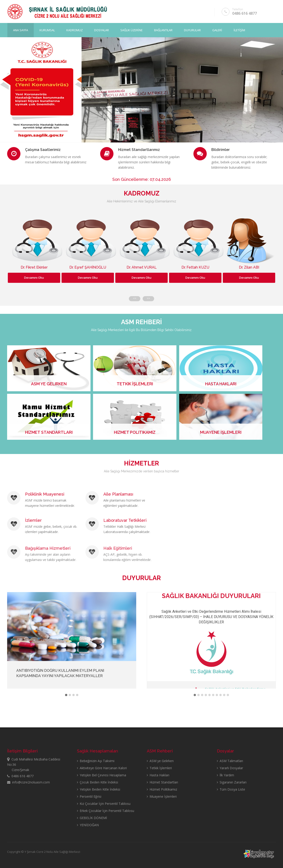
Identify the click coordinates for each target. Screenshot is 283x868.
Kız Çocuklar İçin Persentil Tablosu (104, 804)
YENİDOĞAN (88, 825)
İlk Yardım (225, 775)
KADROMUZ (75, 30)
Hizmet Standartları (162, 782)
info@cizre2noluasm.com (28, 782)
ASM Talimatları (230, 761)
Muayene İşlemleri (162, 796)
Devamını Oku (34, 278)
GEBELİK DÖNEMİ (92, 818)
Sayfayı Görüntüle (40, 118)
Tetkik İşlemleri (159, 768)
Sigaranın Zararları (232, 782)
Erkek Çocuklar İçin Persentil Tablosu (106, 811)
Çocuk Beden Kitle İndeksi (98, 782)
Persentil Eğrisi (89, 796)
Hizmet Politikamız (162, 789)
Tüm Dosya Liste (231, 789)
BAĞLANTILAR (163, 30)
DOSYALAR (102, 30)
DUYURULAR (192, 30)
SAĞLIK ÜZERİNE (132, 30)
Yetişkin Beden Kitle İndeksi (99, 789)
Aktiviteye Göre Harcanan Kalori (102, 768)
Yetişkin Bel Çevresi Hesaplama (102, 775)
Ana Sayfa (21, 30)
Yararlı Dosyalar (230, 768)
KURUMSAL (47, 30)
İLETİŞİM (239, 30)
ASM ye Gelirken (160, 761)
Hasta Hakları (158, 775)
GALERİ (217, 30)
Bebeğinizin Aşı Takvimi (96, 761)
